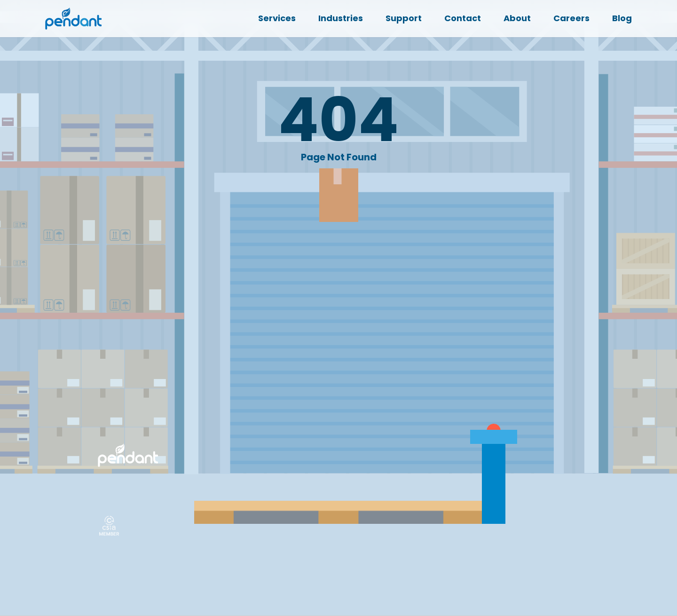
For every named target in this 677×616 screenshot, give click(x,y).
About (517, 18)
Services (277, 18)
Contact (463, 18)
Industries (341, 18)
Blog (622, 18)
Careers (571, 18)
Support (404, 18)
